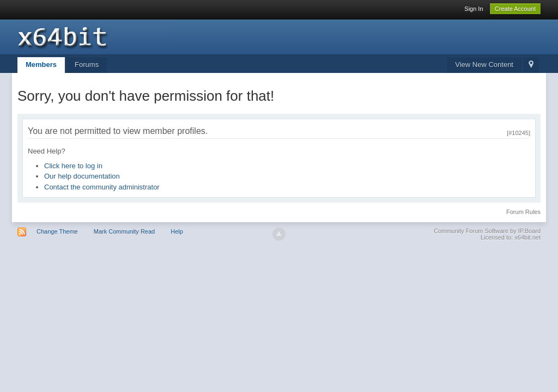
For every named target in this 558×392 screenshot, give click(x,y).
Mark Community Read (124, 231)
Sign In (474, 9)
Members (41, 65)
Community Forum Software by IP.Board (487, 231)
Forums (87, 65)
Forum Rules (523, 212)
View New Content (484, 65)
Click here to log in (73, 166)
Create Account (515, 9)
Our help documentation (82, 176)
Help (177, 231)
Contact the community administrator (102, 187)
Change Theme (57, 231)
